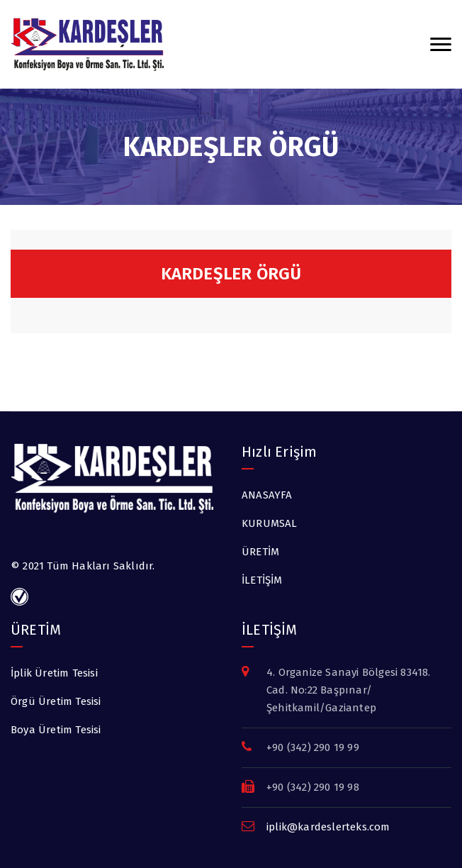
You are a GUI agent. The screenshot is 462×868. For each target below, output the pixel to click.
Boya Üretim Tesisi (56, 730)
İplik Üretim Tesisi (54, 673)
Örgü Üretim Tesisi (56, 701)
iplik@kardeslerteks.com (328, 827)
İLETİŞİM (262, 580)
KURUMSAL (270, 523)
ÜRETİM (260, 552)
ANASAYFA (267, 495)
